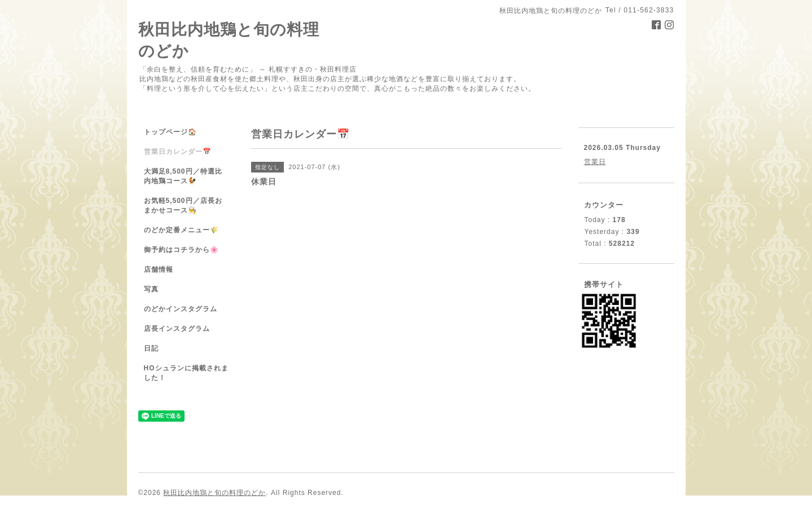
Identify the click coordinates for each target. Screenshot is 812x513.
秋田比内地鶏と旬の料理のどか (214, 493)
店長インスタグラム (177, 329)
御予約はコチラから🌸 (181, 250)
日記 (151, 348)
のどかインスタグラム (181, 309)
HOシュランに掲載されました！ (186, 373)
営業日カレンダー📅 (178, 152)
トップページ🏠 (170, 132)
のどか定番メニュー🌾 (181, 230)
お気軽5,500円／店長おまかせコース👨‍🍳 (183, 205)
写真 (151, 289)
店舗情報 (159, 269)
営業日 (595, 162)
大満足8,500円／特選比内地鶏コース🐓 (183, 176)
